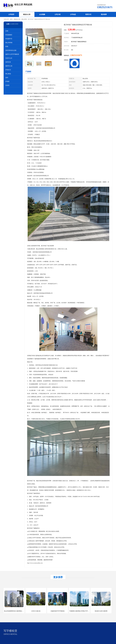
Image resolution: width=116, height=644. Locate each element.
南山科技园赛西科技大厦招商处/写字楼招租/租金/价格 (19, 611)
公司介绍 (58, 14)
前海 (7, 46)
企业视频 (42, 14)
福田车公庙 (9, 66)
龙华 (7, 78)
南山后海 (24, 19)
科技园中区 (9, 39)
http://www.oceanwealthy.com (35, 563)
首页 (11, 19)
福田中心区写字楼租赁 (12, 54)
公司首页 (11, 14)
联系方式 (88, 14)
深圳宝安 (8, 62)
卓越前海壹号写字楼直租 (58, 611)
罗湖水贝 (8, 70)
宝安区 (7, 85)
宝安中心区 (9, 58)
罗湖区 (7, 81)
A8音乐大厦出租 (36, 611)
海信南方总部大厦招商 (101, 611)
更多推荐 (104, 14)
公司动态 (73, 14)
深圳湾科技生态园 (11, 50)
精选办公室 (27, 14)
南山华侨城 (9, 43)
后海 (7, 31)
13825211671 (76, 55)
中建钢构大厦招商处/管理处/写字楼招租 (80, 611)
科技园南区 (9, 35)
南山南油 (8, 74)
